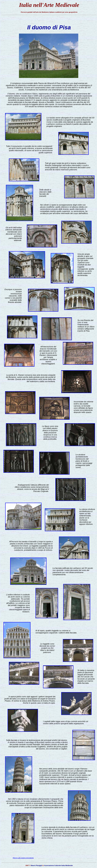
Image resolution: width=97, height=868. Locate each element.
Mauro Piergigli (37, 865)
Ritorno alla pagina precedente (23, 858)
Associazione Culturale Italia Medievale (58, 865)
